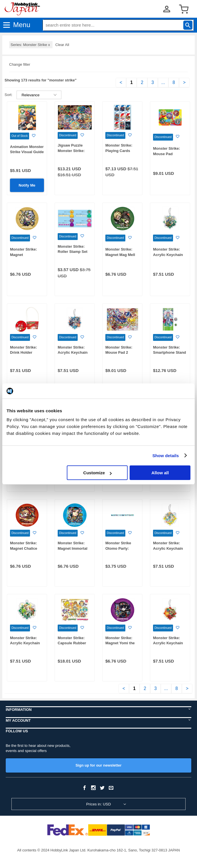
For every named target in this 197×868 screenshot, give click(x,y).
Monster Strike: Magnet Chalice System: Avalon (24, 548)
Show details (166, 456)
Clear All (62, 45)
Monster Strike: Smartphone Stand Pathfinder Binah (170, 353)
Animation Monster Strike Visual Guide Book (27, 152)
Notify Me (27, 185)
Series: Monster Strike (31, 45)
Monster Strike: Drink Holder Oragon (24, 353)
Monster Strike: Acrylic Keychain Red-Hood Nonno (168, 643)
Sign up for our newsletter (98, 765)
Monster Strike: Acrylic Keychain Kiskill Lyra (168, 548)
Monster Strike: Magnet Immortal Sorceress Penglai (74, 548)
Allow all (160, 473)
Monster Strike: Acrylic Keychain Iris (73, 353)
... (163, 82)
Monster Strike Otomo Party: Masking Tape (118, 548)
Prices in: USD (99, 804)
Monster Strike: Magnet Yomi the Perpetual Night (120, 643)
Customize (98, 473)
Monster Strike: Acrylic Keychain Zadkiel (168, 255)
